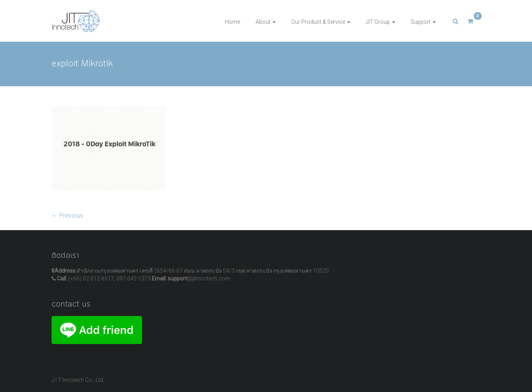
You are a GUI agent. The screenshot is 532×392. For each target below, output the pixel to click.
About (263, 22)
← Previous (67, 216)
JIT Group (378, 22)
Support (421, 22)
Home (232, 22)
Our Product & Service (318, 22)
